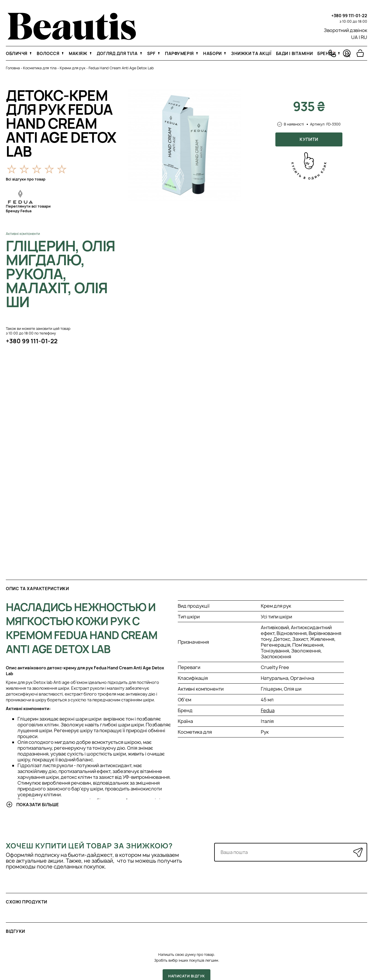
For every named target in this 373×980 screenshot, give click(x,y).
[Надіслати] (358, 852)
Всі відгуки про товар (26, 179)
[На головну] (72, 38)
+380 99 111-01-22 (349, 16)
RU (364, 37)
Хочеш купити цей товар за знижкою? (89, 846)
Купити (309, 139)
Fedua (268, 710)
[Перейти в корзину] (360, 53)
